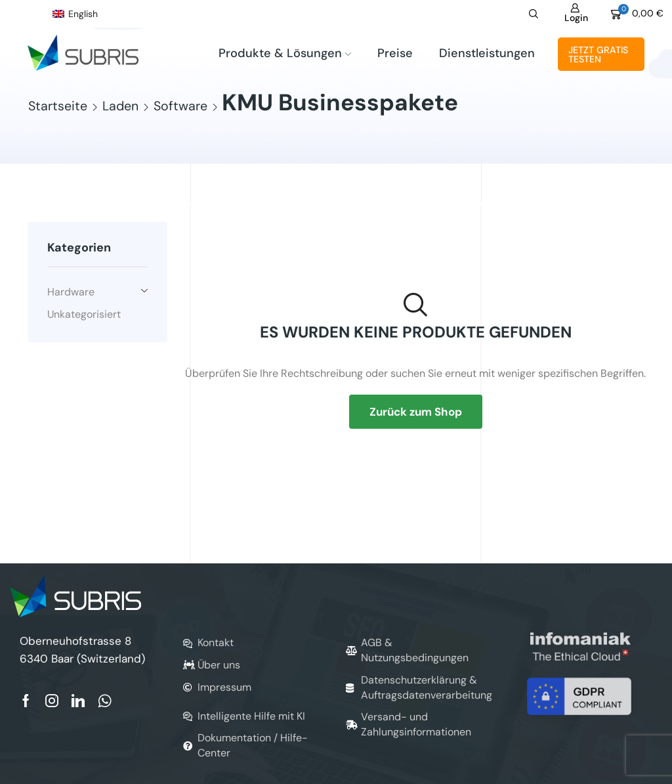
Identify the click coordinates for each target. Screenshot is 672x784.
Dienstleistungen (487, 53)
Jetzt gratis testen (598, 54)
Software (180, 106)
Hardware (71, 292)
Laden (120, 106)
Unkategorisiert (84, 314)
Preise (395, 53)
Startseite (58, 106)
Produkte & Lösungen (285, 53)
